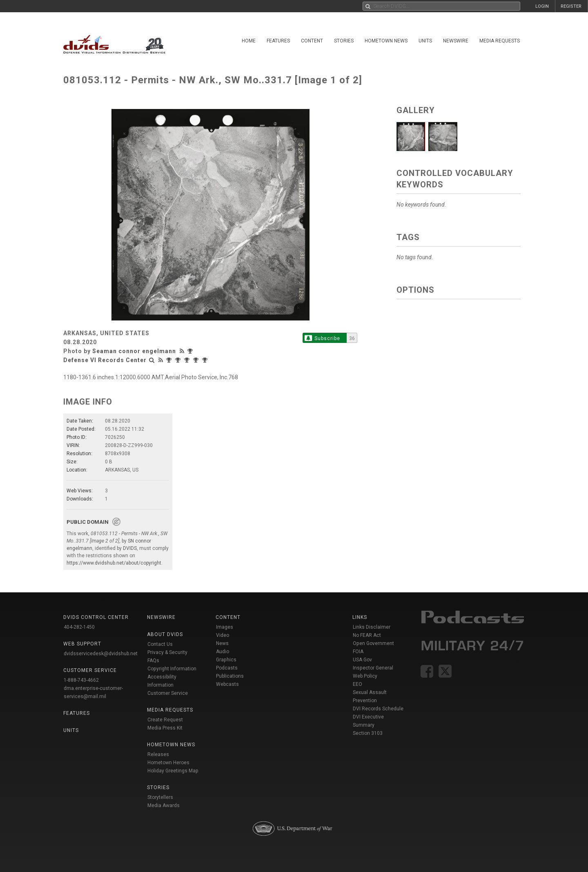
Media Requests (500, 41)
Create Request (165, 720)
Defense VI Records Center (105, 360)
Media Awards (164, 805)
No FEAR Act (367, 635)
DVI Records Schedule (378, 709)
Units (425, 41)
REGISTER (571, 6)
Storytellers (160, 797)
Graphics (226, 660)
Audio (223, 652)
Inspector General (373, 668)
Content (312, 41)
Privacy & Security (167, 652)
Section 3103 (368, 733)
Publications (230, 676)
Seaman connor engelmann (134, 351)
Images (225, 627)
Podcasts (227, 668)
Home (249, 41)
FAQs (153, 661)
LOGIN (542, 6)
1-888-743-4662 (81, 680)
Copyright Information (172, 669)
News (222, 643)
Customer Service (168, 693)
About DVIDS (165, 634)
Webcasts (227, 684)
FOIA (358, 652)
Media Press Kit (165, 728)
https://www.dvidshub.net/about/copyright (114, 563)
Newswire (456, 41)
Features (278, 41)
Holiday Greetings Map (173, 771)
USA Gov (362, 660)
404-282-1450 (79, 627)
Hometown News (386, 41)
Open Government (373, 643)
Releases (158, 754)
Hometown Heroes (168, 763)
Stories (344, 41)
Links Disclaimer (372, 627)
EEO (357, 684)
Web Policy (365, 676)
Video (223, 635)
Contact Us (160, 644)
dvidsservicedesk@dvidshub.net (101, 654)
